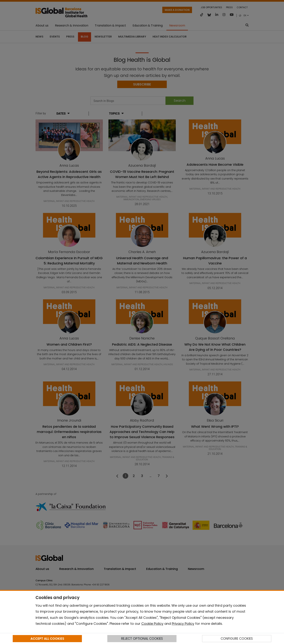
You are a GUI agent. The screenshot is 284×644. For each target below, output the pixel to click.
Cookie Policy (152, 624)
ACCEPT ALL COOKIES (47, 639)
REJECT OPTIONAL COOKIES (142, 639)
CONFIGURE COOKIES (237, 639)
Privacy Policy (183, 624)
